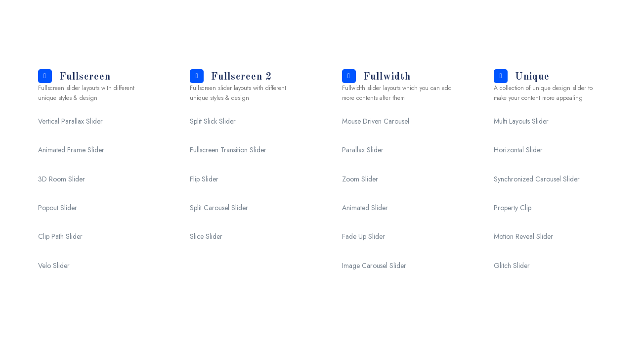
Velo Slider (54, 266)
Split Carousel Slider (219, 208)
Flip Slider (204, 179)
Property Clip (513, 208)
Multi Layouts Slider (521, 121)
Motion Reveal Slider (523, 236)
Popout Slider (58, 208)
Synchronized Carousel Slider (537, 179)
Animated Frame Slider (71, 150)
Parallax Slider (363, 150)
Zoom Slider (360, 179)
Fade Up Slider (364, 236)
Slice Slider (206, 236)
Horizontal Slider (518, 150)
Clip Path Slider (60, 236)
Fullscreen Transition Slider (228, 150)
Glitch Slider (512, 266)
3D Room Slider (62, 179)
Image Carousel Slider (374, 266)
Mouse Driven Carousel (376, 121)
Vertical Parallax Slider (70, 121)
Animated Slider (365, 208)
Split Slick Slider (213, 121)
